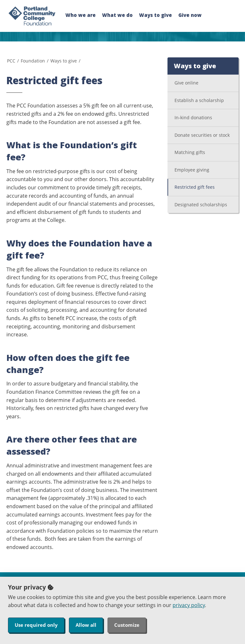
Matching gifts (190, 152)
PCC (11, 61)
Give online (186, 83)
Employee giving (192, 170)
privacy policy (189, 605)
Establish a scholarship (199, 100)
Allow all (86, 625)
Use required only (36, 625)
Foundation (33, 61)
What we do (117, 15)
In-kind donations (193, 117)
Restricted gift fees (195, 187)
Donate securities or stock (202, 135)
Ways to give (156, 15)
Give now (190, 15)
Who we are (81, 15)
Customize (127, 625)
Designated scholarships (201, 205)
